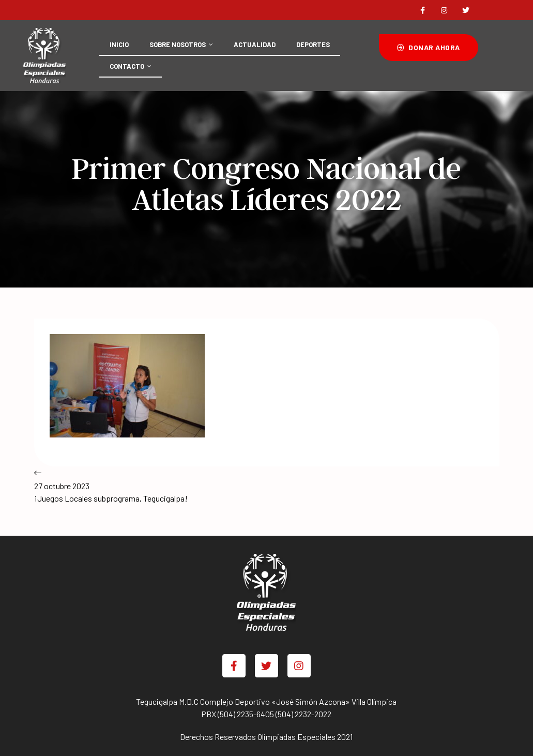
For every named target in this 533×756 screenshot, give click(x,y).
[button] (429, 48)
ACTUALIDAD (255, 44)
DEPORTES (313, 44)
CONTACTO (131, 66)
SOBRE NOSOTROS (181, 44)
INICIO (119, 44)
